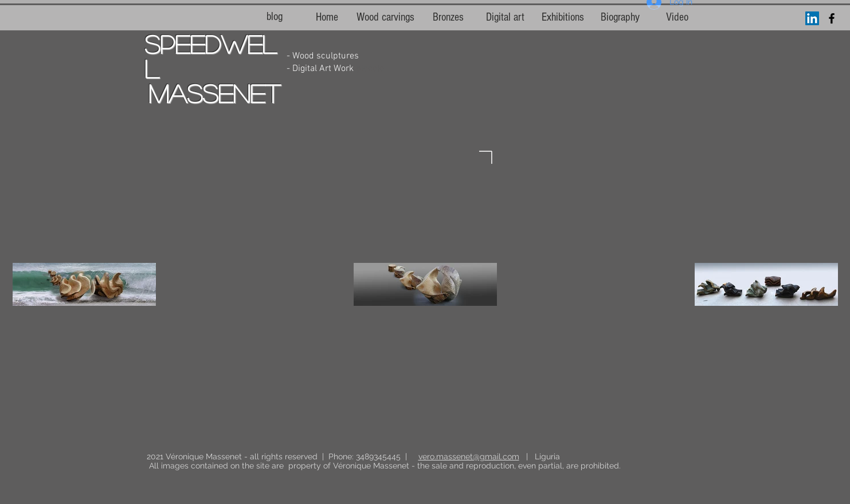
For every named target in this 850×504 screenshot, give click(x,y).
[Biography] (620, 17)
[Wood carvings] (385, 17)
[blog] (275, 17)
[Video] (677, 17)
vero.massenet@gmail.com (469, 456)
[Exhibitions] (563, 17)
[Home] (327, 17)
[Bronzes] (448, 17)
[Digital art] (506, 17)
